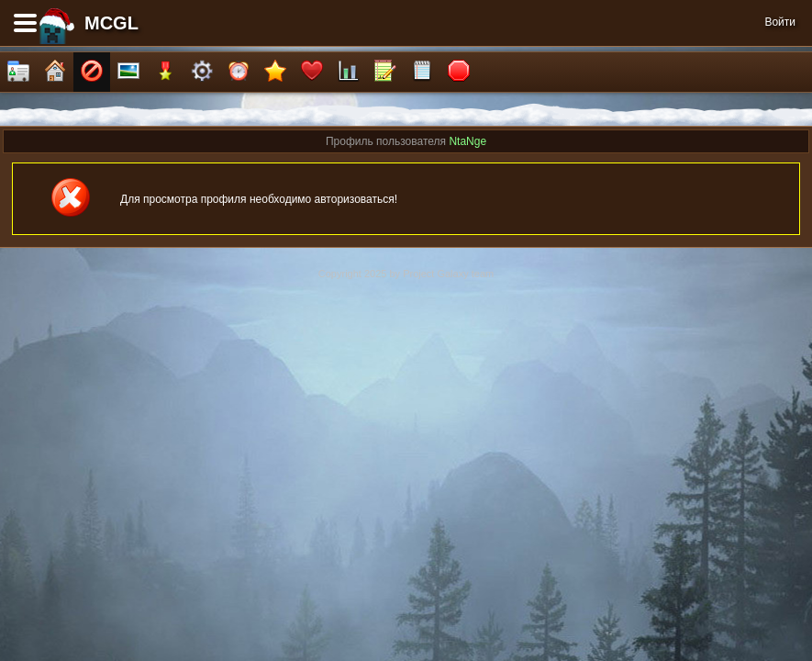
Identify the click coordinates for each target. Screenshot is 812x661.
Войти (780, 22)
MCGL (111, 23)
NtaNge (467, 141)
